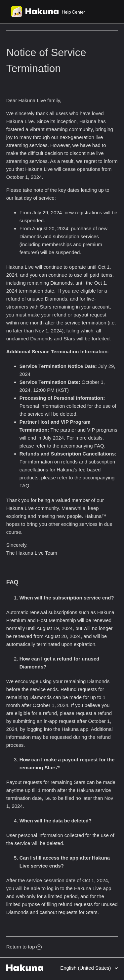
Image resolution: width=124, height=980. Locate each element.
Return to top (24, 947)
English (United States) (86, 968)
